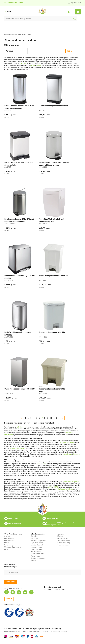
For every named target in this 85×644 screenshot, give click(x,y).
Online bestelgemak (15, 523)
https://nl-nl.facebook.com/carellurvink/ (13, 592)
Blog (31, 592)
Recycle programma (38, 558)
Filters (70, 51)
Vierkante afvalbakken (18, 448)
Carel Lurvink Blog (64, 543)
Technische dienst (37, 554)
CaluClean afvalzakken (71, 481)
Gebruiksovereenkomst (31, 631)
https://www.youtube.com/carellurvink (25, 592)
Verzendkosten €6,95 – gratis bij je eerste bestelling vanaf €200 (61, 524)
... (28, 418)
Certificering (9, 545)
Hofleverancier (9, 541)
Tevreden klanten (64, 541)
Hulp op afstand (36, 552)
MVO (6, 549)
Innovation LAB (63, 538)
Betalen (34, 560)
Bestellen (34, 536)
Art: (8, 110)
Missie (7, 543)
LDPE (33, 66)
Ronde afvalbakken (67, 442)
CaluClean (23, 64)
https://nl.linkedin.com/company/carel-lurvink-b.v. (7, 592)
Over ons (7, 536)
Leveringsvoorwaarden (12, 631)
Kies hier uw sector (15, 3)
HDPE (39, 66)
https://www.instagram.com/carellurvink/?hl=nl (19, 592)
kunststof (77, 454)
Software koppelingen (39, 541)
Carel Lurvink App (37, 549)
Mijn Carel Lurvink (37, 543)
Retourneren (35, 556)
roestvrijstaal (67, 454)
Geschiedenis (9, 538)
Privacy (45, 631)
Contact (9, 599)
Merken (60, 536)
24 (57, 418)
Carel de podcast (63, 545)
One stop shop (13, 518)
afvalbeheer (22, 427)
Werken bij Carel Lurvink (13, 547)
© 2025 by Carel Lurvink (59, 631)
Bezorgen (34, 538)
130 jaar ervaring (52, 518)
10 (51, 418)
